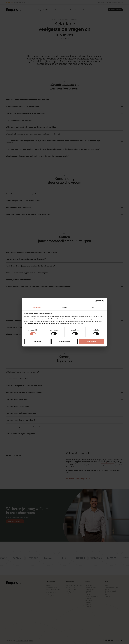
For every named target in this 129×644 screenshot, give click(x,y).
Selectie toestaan (65, 341)
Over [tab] (93, 307)
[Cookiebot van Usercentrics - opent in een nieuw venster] (96, 301)
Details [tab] (64, 307)
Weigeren (38, 341)
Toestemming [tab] (36, 307)
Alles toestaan (91, 341)
